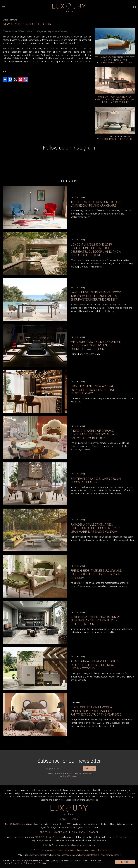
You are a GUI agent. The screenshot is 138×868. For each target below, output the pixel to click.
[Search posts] (135, 8)
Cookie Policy (23, 863)
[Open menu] (4, 8)
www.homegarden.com (65, 855)
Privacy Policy (87, 774)
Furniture (13, 20)
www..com (84, 845)
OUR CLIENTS (78, 832)
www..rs (65, 845)
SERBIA (75, 819)
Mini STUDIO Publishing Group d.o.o (22, 824)
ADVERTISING (61, 832)
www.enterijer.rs (40, 855)
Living (5, 20)
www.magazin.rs (56, 850)
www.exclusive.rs (101, 850)
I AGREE (125, 862)
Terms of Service (68, 776)
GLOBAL (63, 819)
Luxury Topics (11, 790)
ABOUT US (45, 832)
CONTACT (93, 832)
